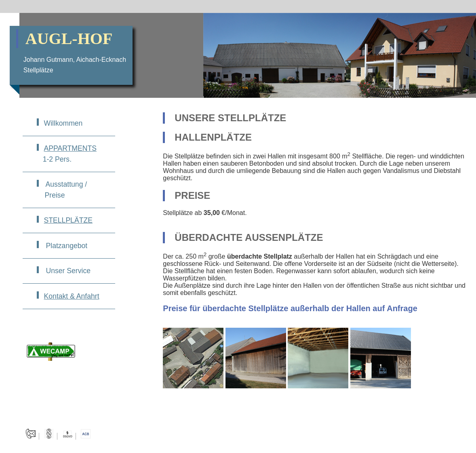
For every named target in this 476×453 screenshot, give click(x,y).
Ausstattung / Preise (62, 190)
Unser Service (67, 271)
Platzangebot (66, 246)
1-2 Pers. (67, 154)
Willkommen (63, 123)
